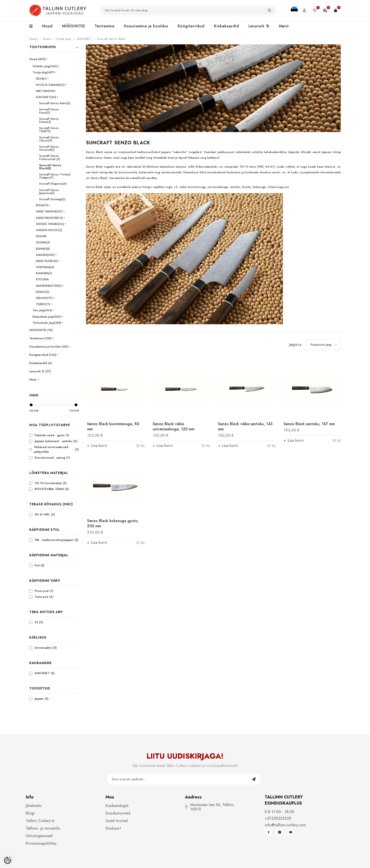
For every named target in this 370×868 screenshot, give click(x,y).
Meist (33, 380)
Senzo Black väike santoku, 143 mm (245, 426)
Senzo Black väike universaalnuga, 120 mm (174, 426)
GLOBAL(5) (43, 242)
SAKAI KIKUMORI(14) (49, 218)
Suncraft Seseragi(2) (52, 199)
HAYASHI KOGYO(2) (49, 230)
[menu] (33, 26)
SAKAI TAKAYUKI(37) (49, 212)
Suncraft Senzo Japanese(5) (49, 192)
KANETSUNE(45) (47, 261)
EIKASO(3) (43, 292)
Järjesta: (296, 345)
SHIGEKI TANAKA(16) (50, 224)
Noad (46, 39)
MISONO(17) (44, 298)
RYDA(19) (42, 205)
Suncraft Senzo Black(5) (50, 167)
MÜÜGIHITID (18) (41, 330)
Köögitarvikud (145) (43, 355)
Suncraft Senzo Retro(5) (55, 103)
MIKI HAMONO (46, 91)
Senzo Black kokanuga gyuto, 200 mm (113, 523)
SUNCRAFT (84, 39)
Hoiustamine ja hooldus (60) (49, 347)
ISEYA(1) (41, 79)
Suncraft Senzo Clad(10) (49, 130)
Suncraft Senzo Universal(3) (49, 148)
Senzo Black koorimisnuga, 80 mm (113, 426)
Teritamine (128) (40, 338)
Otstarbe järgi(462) (45, 66)
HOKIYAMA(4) (45, 267)
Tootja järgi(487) (43, 72)
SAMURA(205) (45, 255)
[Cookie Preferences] (8, 860)
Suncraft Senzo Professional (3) (50, 157)
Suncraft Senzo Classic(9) (49, 139)
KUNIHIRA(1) (44, 273)
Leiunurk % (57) (40, 371)
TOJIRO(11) (43, 304)
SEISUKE (41, 236)
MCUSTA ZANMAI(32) (50, 85)
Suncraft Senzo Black (111, 39)
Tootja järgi (63, 39)
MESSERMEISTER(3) (49, 286)
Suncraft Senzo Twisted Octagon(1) (55, 176)
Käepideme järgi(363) (47, 317)
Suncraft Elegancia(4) (53, 184)
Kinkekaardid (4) (40, 363)
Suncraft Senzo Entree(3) (49, 120)
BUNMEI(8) (43, 249)
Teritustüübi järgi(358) (47, 323)
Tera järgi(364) (42, 310)
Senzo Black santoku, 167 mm (309, 424)
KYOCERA (42, 279)
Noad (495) (37, 59)
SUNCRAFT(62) (46, 97)
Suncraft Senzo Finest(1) (49, 111)
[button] (323, 345)
